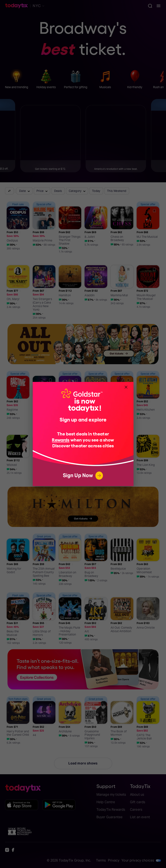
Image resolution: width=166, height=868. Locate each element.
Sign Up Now (83, 476)
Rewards (61, 440)
